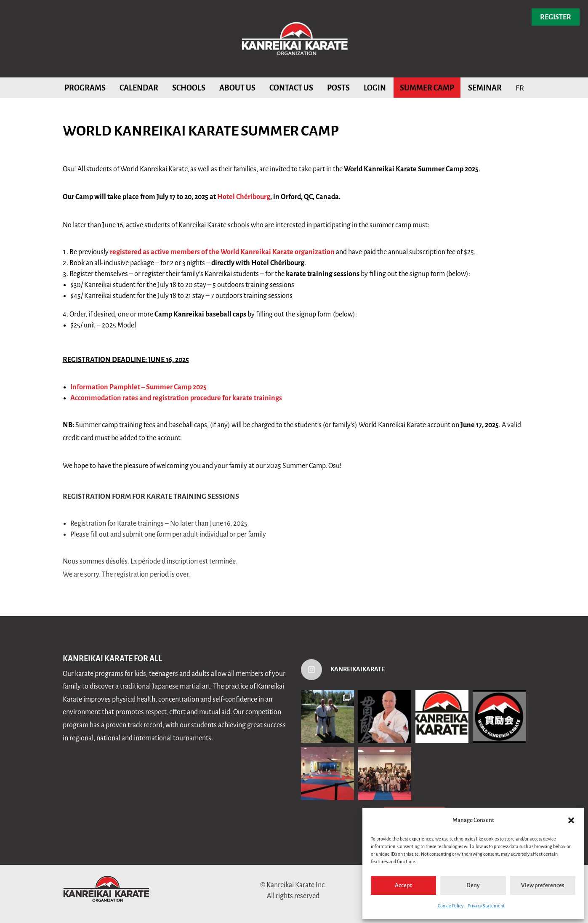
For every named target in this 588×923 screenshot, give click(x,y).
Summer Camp (427, 88)
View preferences (543, 885)
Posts (338, 88)
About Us (237, 88)
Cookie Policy (451, 906)
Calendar (139, 88)
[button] (571, 820)
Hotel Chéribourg (244, 197)
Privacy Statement (486, 906)
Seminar (485, 88)
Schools (189, 88)
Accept (403, 885)
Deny (473, 885)
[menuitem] (520, 88)
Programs (85, 88)
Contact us (291, 88)
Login (375, 88)
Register (556, 17)
